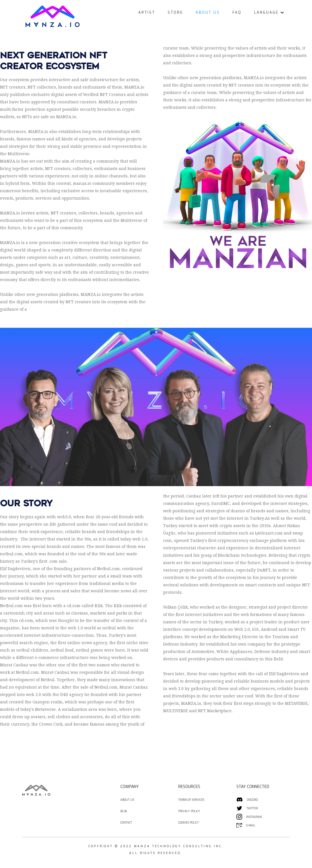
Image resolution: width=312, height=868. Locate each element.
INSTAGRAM (254, 817)
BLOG (124, 811)
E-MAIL (251, 825)
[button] (269, 13)
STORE (175, 13)
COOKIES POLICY (189, 823)
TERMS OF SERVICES (191, 800)
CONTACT (126, 823)
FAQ (237, 13)
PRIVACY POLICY (189, 811)
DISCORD (252, 800)
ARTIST (147, 13)
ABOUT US (208, 13)
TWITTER (252, 808)
